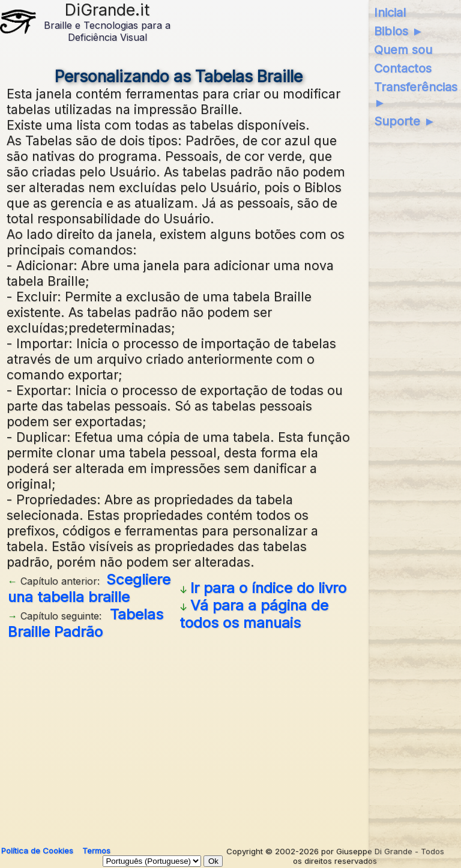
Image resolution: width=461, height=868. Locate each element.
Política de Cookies (37, 851)
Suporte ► (405, 121)
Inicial (390, 13)
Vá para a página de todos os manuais (254, 614)
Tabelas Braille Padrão (86, 623)
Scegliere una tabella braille (89, 588)
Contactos (403, 68)
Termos (96, 851)
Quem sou (403, 50)
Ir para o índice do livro (268, 588)
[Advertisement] (179, 738)
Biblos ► (399, 31)
